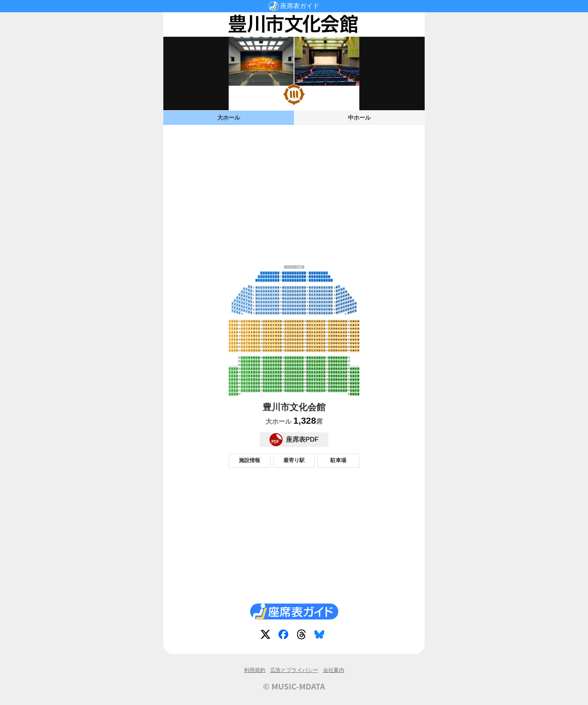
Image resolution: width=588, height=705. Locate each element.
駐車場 (338, 460)
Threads (303, 636)
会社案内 (334, 670)
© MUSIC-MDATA (294, 686)
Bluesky (321, 636)
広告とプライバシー (294, 670)
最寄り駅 (294, 460)
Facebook (285, 636)
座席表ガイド (300, 6)
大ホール (229, 118)
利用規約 (255, 670)
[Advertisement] (294, 189)
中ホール (359, 118)
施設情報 (249, 460)
